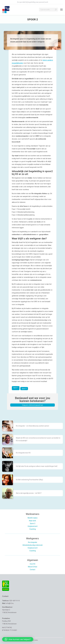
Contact (32, 570)
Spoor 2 (33, 523)
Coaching (33, 529)
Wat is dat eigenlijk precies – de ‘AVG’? (29, 493)
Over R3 (32, 564)
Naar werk (32, 521)
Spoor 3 (24, 389)
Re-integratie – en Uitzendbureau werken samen (32, 426)
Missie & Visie (33, 567)
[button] (18, 639)
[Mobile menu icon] (61, 10)
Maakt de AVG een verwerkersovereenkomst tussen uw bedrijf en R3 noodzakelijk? (38, 439)
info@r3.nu (10, 603)
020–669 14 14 (14, 601)
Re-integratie (33, 542)
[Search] (48, 10)
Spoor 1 (16, 388)
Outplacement (33, 526)
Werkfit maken (32, 518)
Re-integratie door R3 (23, 453)
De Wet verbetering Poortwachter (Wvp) (29, 480)
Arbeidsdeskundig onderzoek (33, 545)
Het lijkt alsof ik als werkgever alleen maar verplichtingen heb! (37, 466)
